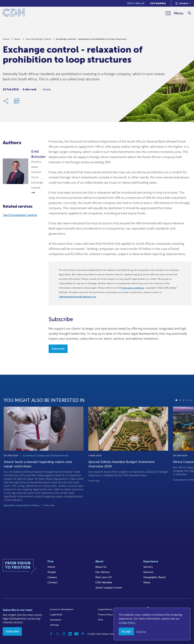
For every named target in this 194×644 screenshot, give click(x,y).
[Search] (189, 13)
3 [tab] (183, 415)
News (17, 40)
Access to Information (62, 609)
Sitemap (54, 625)
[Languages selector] (183, 3)
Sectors (148, 567)
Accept (126, 631)
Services (148, 572)
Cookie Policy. (127, 623)
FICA (101, 620)
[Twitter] (58, 634)
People (52, 572)
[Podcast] (83, 634)
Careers (52, 577)
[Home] (14, 13)
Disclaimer (56, 620)
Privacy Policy (105, 615)
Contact (53, 582)
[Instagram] (64, 634)
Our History (102, 572)
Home (6, 40)
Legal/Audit (56, 615)
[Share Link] (6, 102)
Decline (141, 632)
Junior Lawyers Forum (109, 588)
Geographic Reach (155, 577)
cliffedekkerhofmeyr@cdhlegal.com (77, 297)
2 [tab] (180, 415)
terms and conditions (133, 288)
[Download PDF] (17, 102)
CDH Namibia (158, 3)
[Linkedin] (70, 634)
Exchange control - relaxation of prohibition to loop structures (91, 40)
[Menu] (174, 13)
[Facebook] (51, 634)
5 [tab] (190, 415)
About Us (101, 567)
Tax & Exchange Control (38, 40)
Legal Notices (105, 609)
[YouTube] (76, 634)
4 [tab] (187, 415)
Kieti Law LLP (136, 3)
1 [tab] (176, 415)
